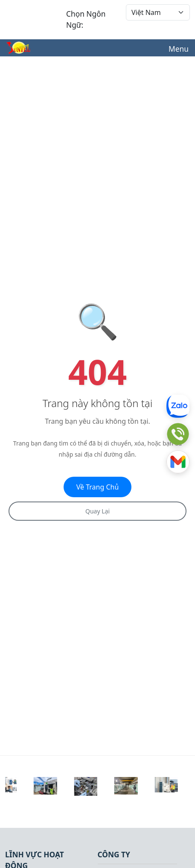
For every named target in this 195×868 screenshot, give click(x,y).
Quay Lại (97, 511)
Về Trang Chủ (98, 487)
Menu (179, 49)
